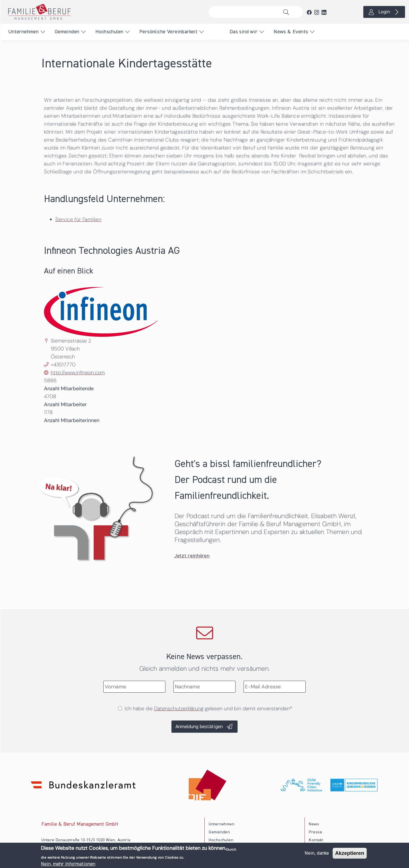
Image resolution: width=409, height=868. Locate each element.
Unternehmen (23, 32)
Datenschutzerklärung (179, 709)
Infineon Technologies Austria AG (112, 251)
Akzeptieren (350, 854)
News (314, 824)
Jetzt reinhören (192, 556)
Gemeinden (67, 32)
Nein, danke (317, 854)
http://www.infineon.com (78, 373)
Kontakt (316, 840)
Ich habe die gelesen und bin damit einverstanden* (208, 709)
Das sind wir (244, 32)
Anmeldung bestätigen (199, 727)
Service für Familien (78, 219)
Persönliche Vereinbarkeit (168, 32)
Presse (315, 832)
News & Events (291, 32)
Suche (288, 12)
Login (384, 12)
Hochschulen (109, 32)
